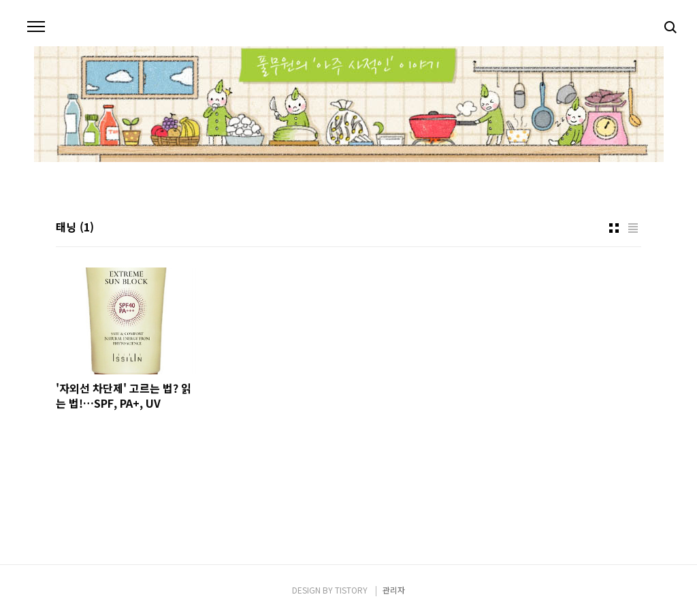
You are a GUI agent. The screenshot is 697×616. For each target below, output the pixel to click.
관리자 (394, 590)
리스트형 (633, 228)
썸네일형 (614, 228)
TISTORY (351, 590)
